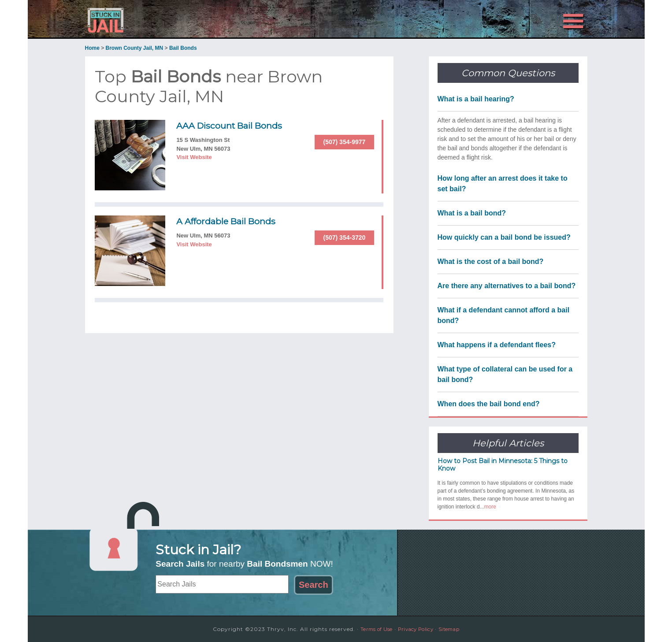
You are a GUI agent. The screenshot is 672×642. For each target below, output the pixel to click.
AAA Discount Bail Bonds (238, 125)
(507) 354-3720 (345, 238)
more (490, 507)
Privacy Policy (416, 629)
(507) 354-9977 (345, 142)
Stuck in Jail (164, 19)
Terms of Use (371, 629)
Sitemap (455, 629)
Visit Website (194, 157)
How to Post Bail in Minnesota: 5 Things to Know (503, 465)
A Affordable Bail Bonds (234, 221)
